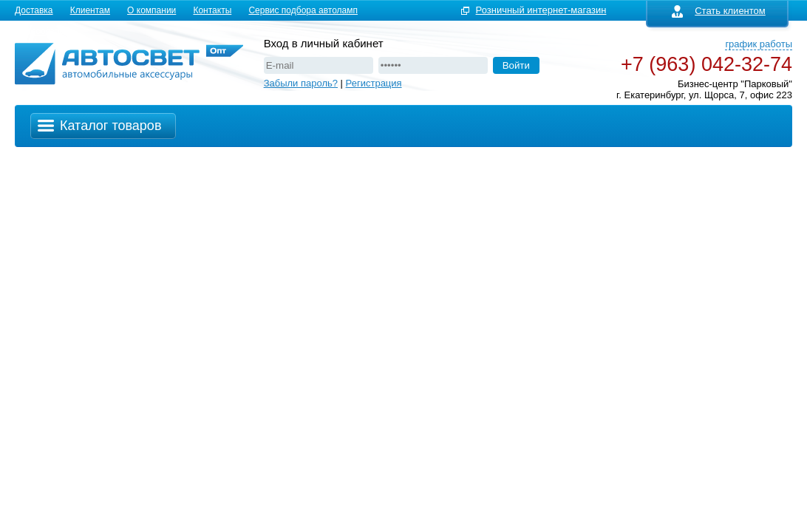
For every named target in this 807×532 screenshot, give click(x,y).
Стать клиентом (719, 11)
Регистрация (374, 83)
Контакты (212, 10)
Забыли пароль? (301, 83)
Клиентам (90, 10)
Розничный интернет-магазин (541, 10)
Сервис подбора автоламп (303, 10)
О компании (151, 10)
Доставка (34, 10)
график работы (759, 44)
